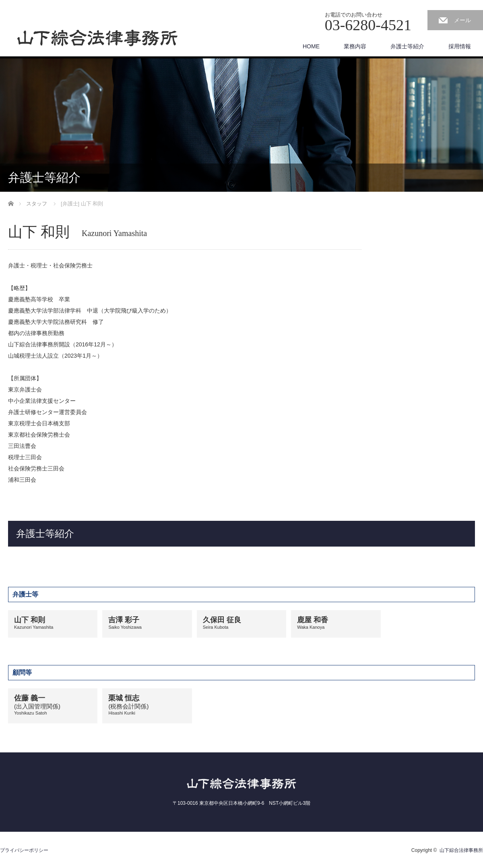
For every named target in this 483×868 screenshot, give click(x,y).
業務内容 (355, 46)
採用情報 (460, 46)
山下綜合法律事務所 (461, 850)
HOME (311, 46)
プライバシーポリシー (24, 850)
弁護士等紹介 (407, 46)
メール (462, 20)
